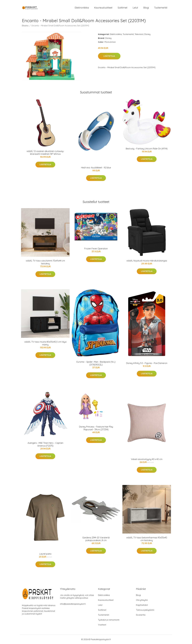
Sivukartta (141, 615)
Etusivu (25, 26)
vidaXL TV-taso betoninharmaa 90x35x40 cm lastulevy (147, 539)
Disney (147, 34)
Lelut (135, 8)
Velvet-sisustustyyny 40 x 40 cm (147, 459)
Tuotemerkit (161, 8)
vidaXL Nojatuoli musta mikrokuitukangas (147, 261)
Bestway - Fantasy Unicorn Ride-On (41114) (147, 149)
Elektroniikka (82, 8)
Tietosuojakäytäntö (145, 610)
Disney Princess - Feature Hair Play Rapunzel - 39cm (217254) (96, 428)
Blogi (146, 8)
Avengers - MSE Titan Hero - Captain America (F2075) (45, 444)
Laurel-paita (45, 554)
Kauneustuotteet (103, 8)
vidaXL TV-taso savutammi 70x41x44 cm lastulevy (45, 262)
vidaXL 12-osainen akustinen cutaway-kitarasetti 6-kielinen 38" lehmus (45, 153)
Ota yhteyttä (142, 600)
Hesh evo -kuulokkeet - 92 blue (96, 168)
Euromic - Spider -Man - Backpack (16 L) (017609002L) (96, 363)
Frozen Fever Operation (96, 249)
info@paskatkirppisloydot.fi (73, 604)
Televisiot (139, 34)
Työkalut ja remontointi (109, 620)
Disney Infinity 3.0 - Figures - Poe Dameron (147, 363)
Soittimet (123, 8)
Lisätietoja (109, 56)
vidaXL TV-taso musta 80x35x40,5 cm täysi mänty (45, 343)
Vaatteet (102, 625)
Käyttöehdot (142, 605)
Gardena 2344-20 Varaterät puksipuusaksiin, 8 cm (96, 539)
